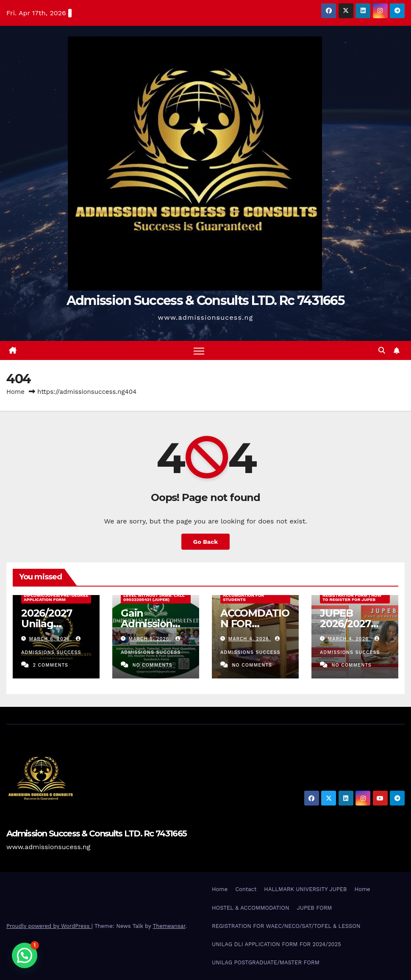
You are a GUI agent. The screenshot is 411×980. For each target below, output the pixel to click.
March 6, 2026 (51, 639)
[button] (382, 350)
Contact (246, 889)
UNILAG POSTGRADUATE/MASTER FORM (266, 962)
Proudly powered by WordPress (49, 926)
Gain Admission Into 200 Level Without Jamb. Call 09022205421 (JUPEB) (154, 595)
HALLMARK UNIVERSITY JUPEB (305, 889)
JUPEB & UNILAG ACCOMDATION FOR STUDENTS (243, 595)
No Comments (152, 665)
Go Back (205, 542)
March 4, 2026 (250, 639)
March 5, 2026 (150, 639)
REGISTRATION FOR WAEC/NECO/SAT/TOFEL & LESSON (286, 926)
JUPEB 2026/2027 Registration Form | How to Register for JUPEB (352, 595)
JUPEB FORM (314, 908)
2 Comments (50, 665)
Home (15, 392)
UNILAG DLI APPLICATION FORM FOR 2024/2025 (276, 944)
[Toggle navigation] (199, 350)
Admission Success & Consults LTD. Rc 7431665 (205, 300)
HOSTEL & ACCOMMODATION (250, 908)
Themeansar (169, 926)
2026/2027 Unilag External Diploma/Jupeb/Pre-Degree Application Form (56, 595)
